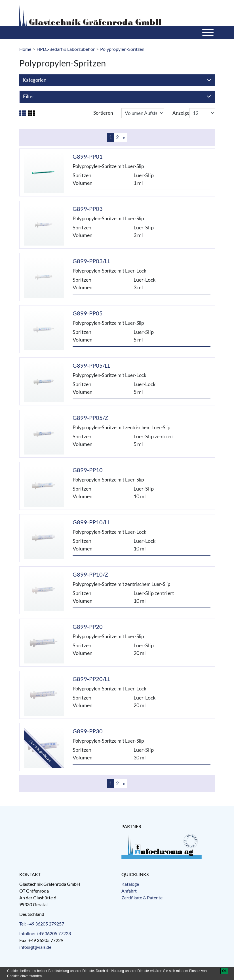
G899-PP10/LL (91, 522)
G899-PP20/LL (91, 679)
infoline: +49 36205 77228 (45, 933)
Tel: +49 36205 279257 (42, 924)
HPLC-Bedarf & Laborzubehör (66, 49)
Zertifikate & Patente (142, 898)
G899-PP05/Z (90, 418)
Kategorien (117, 80)
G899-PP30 (88, 731)
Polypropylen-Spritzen (122, 49)
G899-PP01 (88, 156)
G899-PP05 (88, 313)
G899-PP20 (88, 627)
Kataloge (130, 884)
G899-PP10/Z (90, 574)
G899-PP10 (88, 470)
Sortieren (103, 113)
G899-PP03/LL (91, 261)
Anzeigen (182, 113)
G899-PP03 (88, 209)
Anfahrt (129, 891)
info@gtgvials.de (35, 947)
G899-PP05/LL (91, 365)
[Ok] (224, 971)
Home (25, 49)
